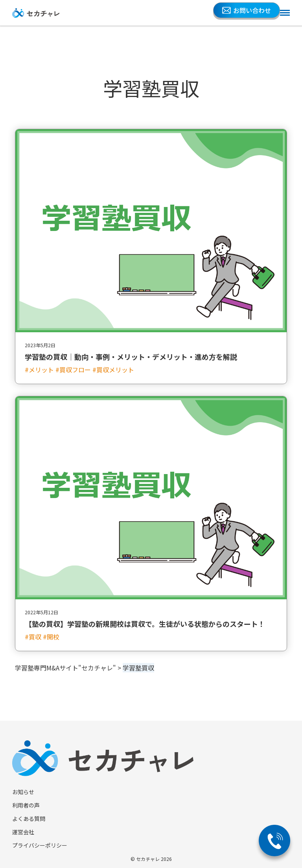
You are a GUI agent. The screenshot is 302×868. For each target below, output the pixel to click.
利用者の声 (26, 805)
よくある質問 (29, 819)
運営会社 (23, 832)
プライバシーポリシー (40, 845)
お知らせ (23, 792)
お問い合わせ (247, 10)
